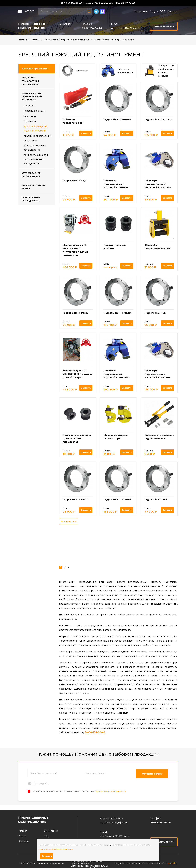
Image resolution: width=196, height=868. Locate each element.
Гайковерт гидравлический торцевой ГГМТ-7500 (116, 374)
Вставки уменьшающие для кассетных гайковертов (77, 438)
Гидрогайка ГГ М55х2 (75, 313)
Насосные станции (34, 111)
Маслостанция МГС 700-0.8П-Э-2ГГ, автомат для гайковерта (77, 374)
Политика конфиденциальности (86, 861)
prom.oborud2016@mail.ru (126, 28)
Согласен (47, 856)
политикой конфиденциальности (111, 791)
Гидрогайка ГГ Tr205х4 (158, 120)
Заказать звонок (164, 842)
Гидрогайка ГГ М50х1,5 (117, 120)
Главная (23, 40)
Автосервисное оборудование (31, 175)
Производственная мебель (33, 187)
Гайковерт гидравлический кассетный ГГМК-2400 (158, 184)
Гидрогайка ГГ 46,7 (75, 181)
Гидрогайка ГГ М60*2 (76, 500)
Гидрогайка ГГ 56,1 (156, 500)
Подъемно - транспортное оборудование (31, 81)
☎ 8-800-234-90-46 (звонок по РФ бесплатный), (87, 3)
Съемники (30, 116)
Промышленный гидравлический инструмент (67, 40)
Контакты (172, 11)
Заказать (86, 133)
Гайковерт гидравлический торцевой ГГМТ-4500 (116, 184)
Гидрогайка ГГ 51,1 (155, 313)
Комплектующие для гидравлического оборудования (36, 159)
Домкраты (29, 106)
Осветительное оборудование (31, 199)
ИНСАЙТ (172, 864)
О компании (141, 11)
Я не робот (38, 784)
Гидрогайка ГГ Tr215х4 (117, 500)
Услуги (154, 11)
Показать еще (69, 522)
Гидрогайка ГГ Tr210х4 (117, 313)
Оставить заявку (152, 774)
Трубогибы (30, 121)
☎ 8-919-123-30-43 (125, 3)
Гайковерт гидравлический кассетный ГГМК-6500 (158, 374)
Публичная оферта (80, 864)
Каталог (29, 11)
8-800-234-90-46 (92, 28)
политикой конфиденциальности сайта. (56, 849)
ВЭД (163, 11)
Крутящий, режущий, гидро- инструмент (114, 40)
